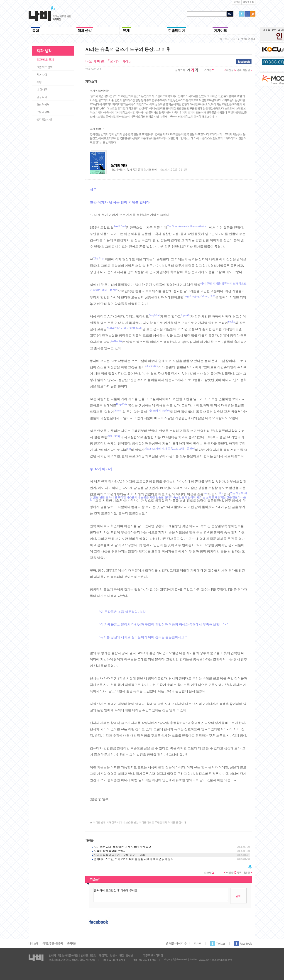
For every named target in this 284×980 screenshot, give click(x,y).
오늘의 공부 (43, 112)
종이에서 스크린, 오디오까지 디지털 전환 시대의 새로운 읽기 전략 (133, 859)
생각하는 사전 (44, 120)
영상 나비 (42, 97)
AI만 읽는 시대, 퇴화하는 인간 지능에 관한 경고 (122, 847)
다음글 (247, 70)
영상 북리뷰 (43, 105)
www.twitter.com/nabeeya (216, 960)
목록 (238, 70)
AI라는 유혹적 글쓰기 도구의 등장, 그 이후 (119, 855)
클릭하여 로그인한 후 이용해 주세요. (161, 895)
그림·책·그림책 (44, 67)
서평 (39, 82)
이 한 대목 (42, 90)
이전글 (229, 70)
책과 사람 (42, 75)
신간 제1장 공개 (45, 60)
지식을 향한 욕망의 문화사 (110, 851)
